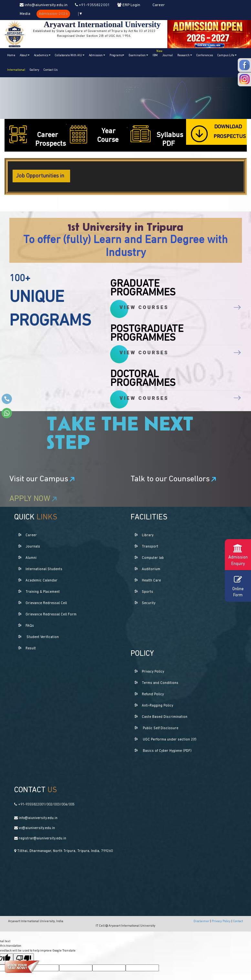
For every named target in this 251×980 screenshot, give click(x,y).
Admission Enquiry (238, 554)
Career (159, 5)
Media (25, 14)
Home (11, 55)
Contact (238, 921)
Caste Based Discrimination (165, 717)
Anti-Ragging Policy (157, 706)
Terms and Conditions (160, 683)
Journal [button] (167, 55)
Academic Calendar (42, 581)
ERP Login (129, 5)
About (25, 55)
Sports (147, 592)
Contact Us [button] (51, 70)
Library (148, 535)
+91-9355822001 (92, 5)
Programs (117, 55)
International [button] (16, 70)
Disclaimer (202, 921)
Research (185, 55)
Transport (150, 547)
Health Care (151, 581)
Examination (138, 55)
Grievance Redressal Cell (46, 603)
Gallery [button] (34, 70)
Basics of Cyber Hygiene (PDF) (167, 751)
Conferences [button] (205, 55)
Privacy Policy (153, 672)
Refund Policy (153, 694)
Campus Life (227, 55)
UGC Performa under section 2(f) (170, 740)
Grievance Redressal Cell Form (51, 615)
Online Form (238, 586)
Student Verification (43, 637)
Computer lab (153, 558)
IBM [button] (156, 53)
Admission (97, 55)
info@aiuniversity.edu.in (44, 5)
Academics (42, 55)
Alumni (31, 558)
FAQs (30, 626)
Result (31, 649)
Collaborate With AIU (70, 55)
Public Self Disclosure (161, 728)
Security (149, 603)
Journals (33, 547)
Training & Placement (43, 592)
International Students (44, 569)
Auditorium (151, 569)
